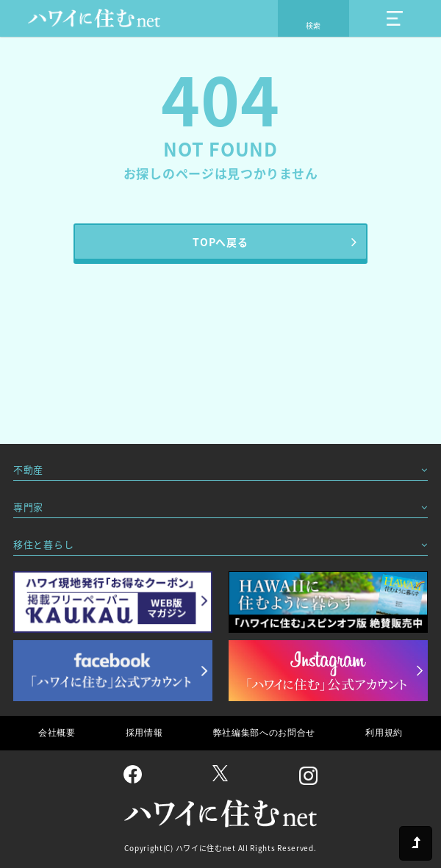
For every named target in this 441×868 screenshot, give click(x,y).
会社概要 (57, 733)
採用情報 (144, 733)
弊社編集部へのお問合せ (265, 733)
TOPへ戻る (220, 242)
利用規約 (384, 733)
